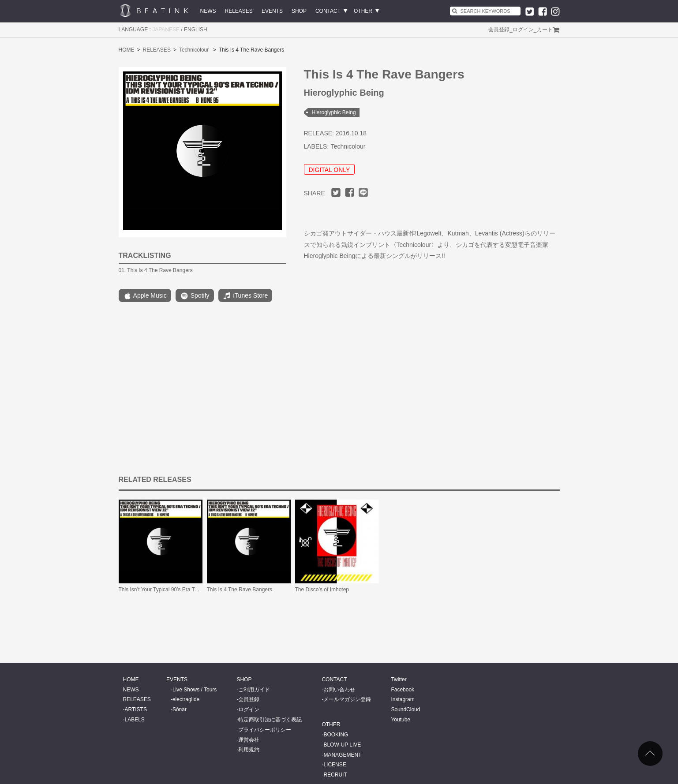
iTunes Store (245, 296)
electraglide (186, 699)
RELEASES (239, 11)
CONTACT (328, 11)
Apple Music (145, 296)
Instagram (403, 699)
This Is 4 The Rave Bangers (240, 590)
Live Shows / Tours (195, 690)
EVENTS (272, 11)
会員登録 (499, 30)
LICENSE (335, 765)
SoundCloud (405, 709)
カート (545, 30)
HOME (127, 50)
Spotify (195, 296)
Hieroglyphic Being (334, 112)
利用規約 (249, 750)
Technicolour (194, 50)
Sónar (180, 709)
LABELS (135, 720)
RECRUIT (335, 775)
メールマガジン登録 (347, 699)
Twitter (399, 679)
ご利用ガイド (254, 690)
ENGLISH (196, 30)
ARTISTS (136, 709)
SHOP (299, 11)
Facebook (403, 690)
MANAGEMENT (342, 755)
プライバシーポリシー (265, 730)
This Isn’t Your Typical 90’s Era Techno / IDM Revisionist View (191, 590)
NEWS (208, 11)
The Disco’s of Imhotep (322, 590)
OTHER (363, 11)
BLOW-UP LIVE (342, 745)
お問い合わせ (339, 690)
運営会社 (249, 740)
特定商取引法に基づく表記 (270, 720)
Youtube (401, 720)
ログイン (523, 30)
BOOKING (336, 735)
